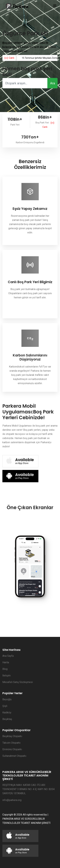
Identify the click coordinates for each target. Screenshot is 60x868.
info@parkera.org (12, 800)
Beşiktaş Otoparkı (12, 736)
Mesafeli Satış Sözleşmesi (18, 682)
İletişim (6, 676)
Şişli (5, 706)
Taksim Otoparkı (11, 743)
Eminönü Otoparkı (12, 749)
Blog (5, 669)
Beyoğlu (7, 699)
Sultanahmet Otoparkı (14, 756)
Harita (6, 662)
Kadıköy (7, 713)
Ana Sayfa (8, 656)
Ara (52, 83)
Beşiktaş (7, 719)
